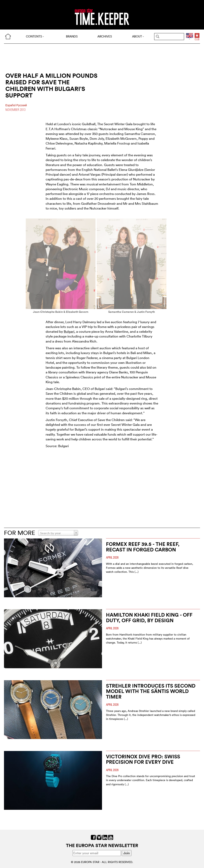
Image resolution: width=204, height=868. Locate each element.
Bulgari (69, 331)
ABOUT (138, 36)
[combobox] (58, 533)
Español (11, 105)
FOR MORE (20, 533)
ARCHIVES (105, 36)
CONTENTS (35, 36)
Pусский (22, 105)
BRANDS (72, 36)
